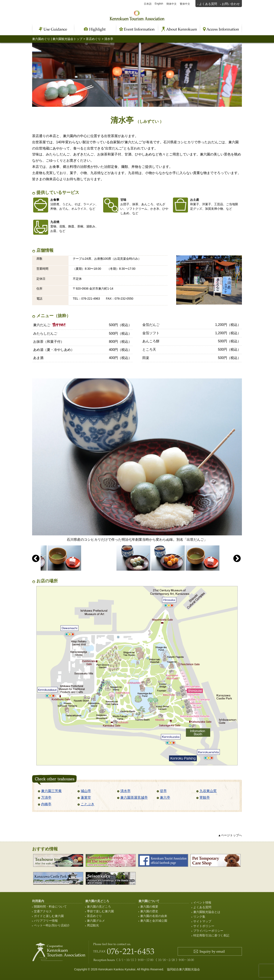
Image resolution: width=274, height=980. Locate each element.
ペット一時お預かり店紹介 (52, 925)
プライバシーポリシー (208, 931)
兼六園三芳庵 (51, 791)
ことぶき (88, 804)
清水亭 (125, 791)
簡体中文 (171, 4)
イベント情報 (202, 902)
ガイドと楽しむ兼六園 (49, 916)
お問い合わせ (231, 4)
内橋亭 (46, 804)
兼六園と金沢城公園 (154, 921)
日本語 (148, 4)
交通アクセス (43, 911)
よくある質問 (208, 4)
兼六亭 (165, 798)
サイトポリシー (204, 926)
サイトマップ (202, 921)
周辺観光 (93, 925)
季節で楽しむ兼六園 (100, 911)
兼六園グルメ (96, 921)
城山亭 (86, 791)
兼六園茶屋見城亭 (134, 798)
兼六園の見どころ (99, 907)
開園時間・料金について (50, 907)
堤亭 (163, 791)
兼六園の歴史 (149, 911)
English (159, 4)
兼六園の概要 (149, 907)
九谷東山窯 (208, 791)
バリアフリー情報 (46, 921)
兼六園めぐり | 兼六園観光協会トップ (57, 39)
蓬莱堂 (86, 798)
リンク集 (199, 917)
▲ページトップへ (230, 835)
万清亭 (46, 798)
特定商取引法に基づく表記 (211, 935)
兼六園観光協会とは (207, 912)
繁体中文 (185, 4)
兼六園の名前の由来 (154, 916)
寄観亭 (205, 798)
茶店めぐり (93, 39)
